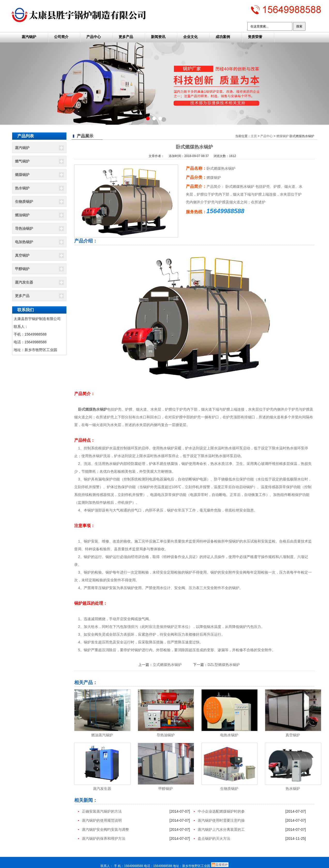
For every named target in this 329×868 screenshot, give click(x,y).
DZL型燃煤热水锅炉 (224, 665)
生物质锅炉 (24, 202)
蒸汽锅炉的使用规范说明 (102, 820)
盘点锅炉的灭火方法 (214, 839)
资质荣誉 (255, 37)
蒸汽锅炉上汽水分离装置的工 (221, 829)
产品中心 (94, 37)
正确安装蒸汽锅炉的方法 (102, 811)
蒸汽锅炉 (29, 37)
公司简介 (61, 37)
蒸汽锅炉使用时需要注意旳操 (221, 820)
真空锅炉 (22, 255)
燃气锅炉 (22, 161)
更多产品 (126, 37)
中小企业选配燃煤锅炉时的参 (221, 811)
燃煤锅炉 (22, 175)
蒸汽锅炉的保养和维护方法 (104, 839)
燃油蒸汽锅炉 (102, 735)
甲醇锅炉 (22, 269)
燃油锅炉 (22, 215)
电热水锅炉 (229, 735)
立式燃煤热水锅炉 (167, 665)
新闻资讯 (158, 37)
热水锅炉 (22, 188)
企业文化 (190, 37)
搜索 (299, 26)
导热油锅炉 (24, 228)
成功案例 (223, 37)
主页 (254, 136)
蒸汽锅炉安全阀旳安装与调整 (105, 829)
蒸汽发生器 (24, 282)
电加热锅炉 (24, 242)
